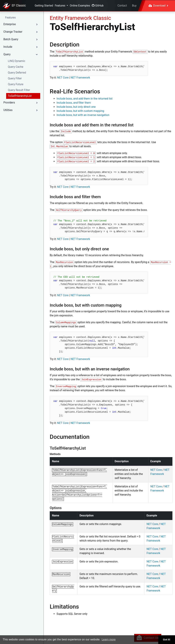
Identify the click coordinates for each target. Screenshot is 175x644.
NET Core (63, 78)
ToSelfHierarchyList (20, 96)
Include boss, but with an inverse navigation (83, 115)
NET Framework (80, 78)
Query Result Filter (19, 90)
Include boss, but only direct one (76, 107)
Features (60, 6)
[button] (22, 24)
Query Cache (16, 67)
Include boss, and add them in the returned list (85, 99)
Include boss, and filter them (74, 103)
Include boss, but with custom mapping (80, 111)
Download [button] (158, 6)
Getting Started (44, 6)
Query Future (16, 84)
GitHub (98, 6)
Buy (134, 6)
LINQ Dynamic (16, 61)
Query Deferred (17, 73)
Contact (122, 6)
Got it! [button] (167, 640)
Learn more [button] (109, 639)
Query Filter (15, 78)
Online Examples (80, 6)
